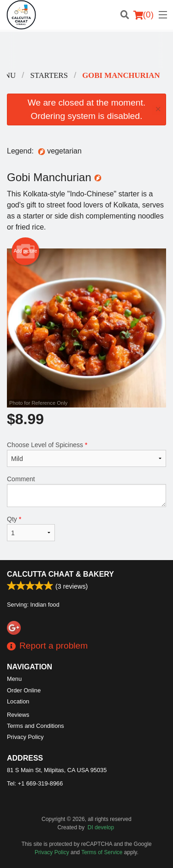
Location (18, 701)
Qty (31, 528)
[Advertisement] (86, 50)
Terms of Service (102, 852)
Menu (14, 679)
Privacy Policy (25, 737)
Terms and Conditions (36, 726)
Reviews (18, 715)
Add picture (26, 251)
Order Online (24, 690)
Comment (86, 491)
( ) (143, 15)
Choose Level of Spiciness (86, 454)
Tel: (35, 783)
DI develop (101, 827)
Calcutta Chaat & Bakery (60, 574)
